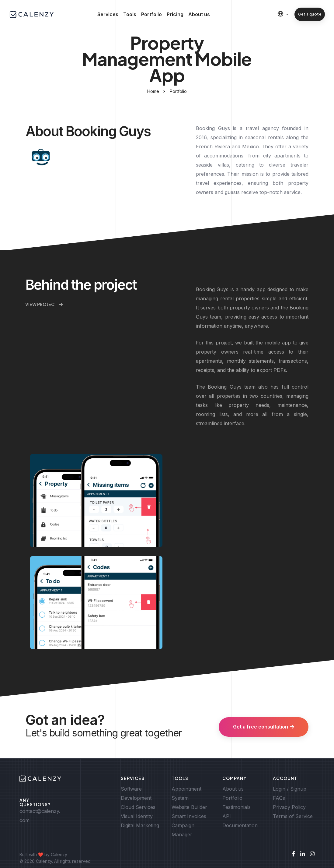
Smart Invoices (189, 816)
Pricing (175, 15)
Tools (130, 15)
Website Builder (189, 807)
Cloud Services (138, 807)
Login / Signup (290, 789)
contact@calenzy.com (40, 816)
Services (108, 15)
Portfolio (151, 15)
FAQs (279, 798)
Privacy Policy (289, 807)
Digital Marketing (140, 825)
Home (153, 91)
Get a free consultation (263, 727)
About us (199, 15)
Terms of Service (293, 816)
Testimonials (237, 807)
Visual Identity (137, 816)
